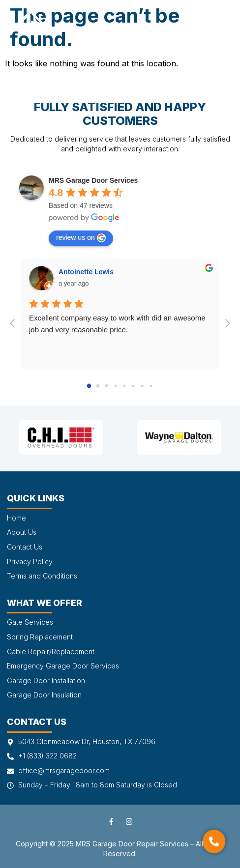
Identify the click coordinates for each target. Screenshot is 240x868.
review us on (81, 238)
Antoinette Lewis (86, 272)
